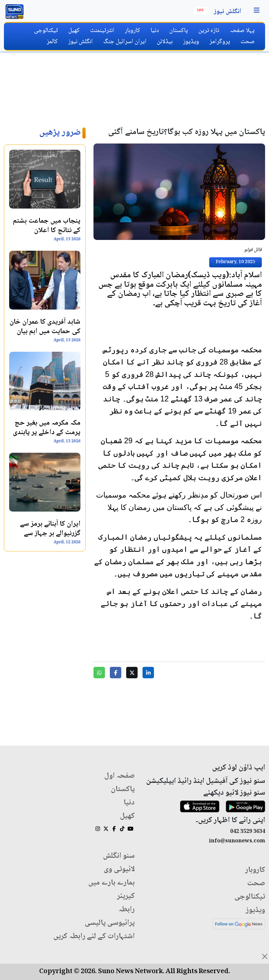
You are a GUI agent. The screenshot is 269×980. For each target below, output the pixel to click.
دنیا (155, 31)
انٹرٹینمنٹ (102, 31)
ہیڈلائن (165, 42)
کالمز (52, 42)
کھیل (74, 31)
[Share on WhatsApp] (99, 673)
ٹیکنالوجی (46, 31)
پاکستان (179, 31)
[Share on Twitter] (132, 673)
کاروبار (133, 31)
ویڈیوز (191, 42)
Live (201, 10)
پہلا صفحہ (242, 31)
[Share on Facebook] (116, 673)
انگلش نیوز (228, 12)
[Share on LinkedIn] (148, 673)
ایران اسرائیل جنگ (125, 42)
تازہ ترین (209, 31)
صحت (248, 42)
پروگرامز (220, 42)
